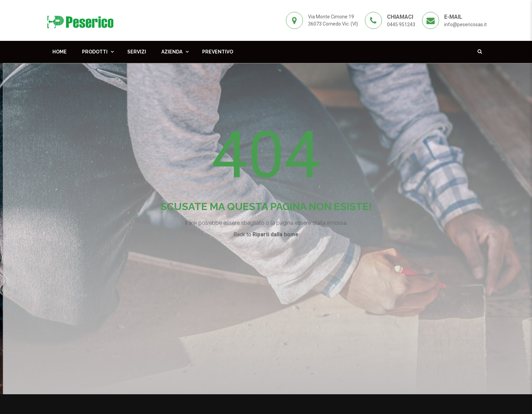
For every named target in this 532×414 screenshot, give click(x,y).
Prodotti (95, 52)
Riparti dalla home (276, 234)
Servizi (137, 52)
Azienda (172, 52)
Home (60, 52)
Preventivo (218, 52)
